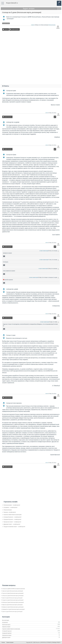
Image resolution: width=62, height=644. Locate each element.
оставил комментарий (44, 251)
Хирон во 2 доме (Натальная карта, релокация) (13, 591)
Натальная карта (52, 25)
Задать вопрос (29, 9)
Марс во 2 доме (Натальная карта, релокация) (12, 605)
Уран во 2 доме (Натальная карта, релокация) (12, 598)
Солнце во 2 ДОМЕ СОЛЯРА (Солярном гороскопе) (13, 589)
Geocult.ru (38, 642)
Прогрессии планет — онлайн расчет (12, 522)
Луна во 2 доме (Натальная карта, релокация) (12, 612)
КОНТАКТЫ (43, 642)
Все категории (6, 620)
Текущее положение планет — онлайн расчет (14, 527)
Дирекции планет (6, 637)
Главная (3, 642)
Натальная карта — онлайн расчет (12, 505)
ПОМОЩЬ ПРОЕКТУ (56, 642)
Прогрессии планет (7, 635)
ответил (47, 113)
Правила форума (10, 642)
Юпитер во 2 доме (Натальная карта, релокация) (13, 602)
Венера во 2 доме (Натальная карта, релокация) (13, 607)
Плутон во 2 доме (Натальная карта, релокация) (13, 593)
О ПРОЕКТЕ (49, 642)
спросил (33, 25)
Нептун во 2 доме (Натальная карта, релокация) (13, 596)
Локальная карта (8, 510)
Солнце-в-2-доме (6, 23)
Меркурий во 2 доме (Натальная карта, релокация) (13, 609)
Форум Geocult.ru (12, 3)
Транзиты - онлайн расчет (10, 512)
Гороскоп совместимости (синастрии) (13, 515)
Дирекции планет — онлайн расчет (12, 524)
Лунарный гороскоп (7, 633)
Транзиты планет (6, 627)
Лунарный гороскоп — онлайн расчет (12, 519)
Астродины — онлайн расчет (11, 507)
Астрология (5, 622)
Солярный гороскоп (7, 631)
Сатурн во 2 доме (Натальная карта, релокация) (13, 600)
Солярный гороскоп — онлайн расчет (13, 517)
